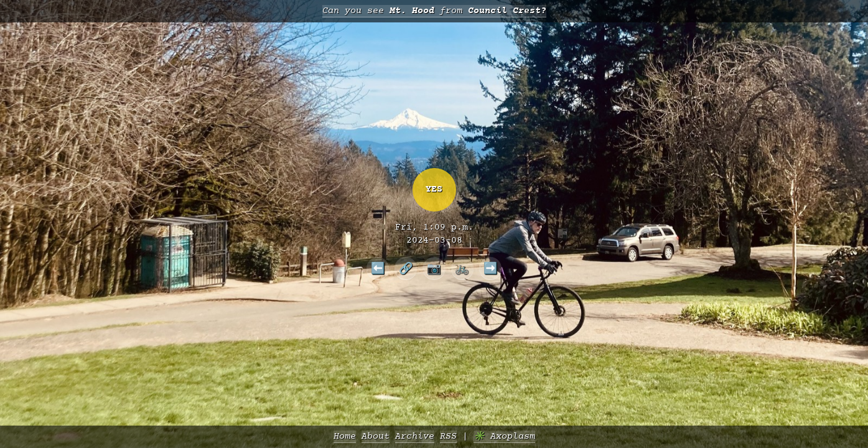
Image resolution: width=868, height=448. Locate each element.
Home (345, 436)
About (376, 436)
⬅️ (378, 268)
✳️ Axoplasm (504, 436)
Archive (415, 436)
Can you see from (434, 11)
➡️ (491, 268)
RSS (448, 436)
